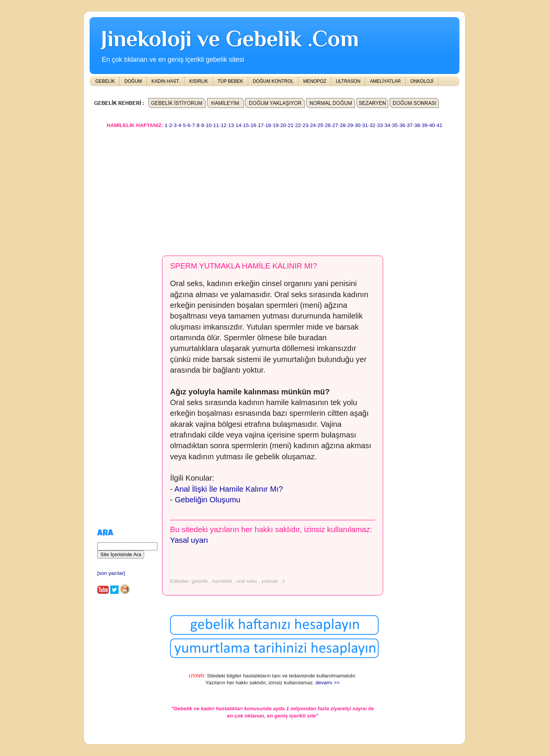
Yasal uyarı (189, 540)
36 (402, 125)
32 (373, 125)
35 (395, 125)
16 (253, 125)
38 (417, 125)
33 (380, 125)
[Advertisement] (274, 188)
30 (357, 125)
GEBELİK (105, 81)
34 (388, 125)
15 (246, 125)
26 (328, 125)
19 (276, 125)
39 (425, 125)
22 (298, 125)
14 (238, 125)
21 (291, 125)
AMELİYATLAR (385, 81)
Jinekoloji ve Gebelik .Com (230, 38)
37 (410, 125)
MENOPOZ (315, 81)
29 (350, 125)
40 (432, 125)
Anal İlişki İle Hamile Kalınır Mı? (229, 489)
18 (268, 125)
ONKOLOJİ (422, 81)
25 (320, 125)
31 (365, 125)
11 (216, 125)
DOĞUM (133, 81)
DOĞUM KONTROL (273, 81)
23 (306, 125)
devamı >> (327, 683)
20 (283, 125)
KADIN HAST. (165, 81)
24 (313, 125)
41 (439, 125)
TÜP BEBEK (230, 81)
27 (335, 125)
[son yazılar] (111, 573)
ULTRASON (348, 81)
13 (231, 125)
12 (224, 125)
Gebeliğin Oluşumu (207, 500)
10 (209, 125)
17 (261, 125)
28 (343, 125)
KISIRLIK (198, 81)
